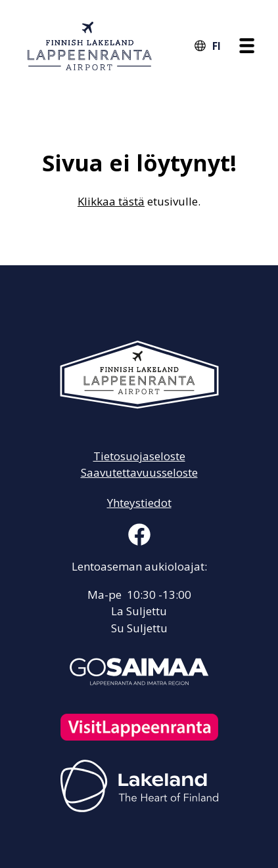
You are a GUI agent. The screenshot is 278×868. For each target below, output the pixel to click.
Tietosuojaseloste (139, 456)
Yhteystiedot (139, 503)
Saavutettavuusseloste (139, 472)
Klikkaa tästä (111, 201)
